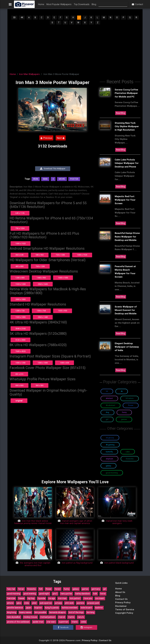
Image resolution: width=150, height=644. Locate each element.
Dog (107, 412)
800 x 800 (19, 385)
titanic (75, 622)
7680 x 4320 (21, 351)
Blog (94, 5)
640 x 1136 (20, 213)
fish (41, 589)
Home (41, 5)
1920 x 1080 (21, 317)
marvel (62, 617)
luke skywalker (14, 617)
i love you (88, 598)
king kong (12, 612)
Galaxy (108, 466)
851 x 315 (19, 374)
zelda (83, 622)
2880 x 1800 (21, 299)
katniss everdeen (70, 608)
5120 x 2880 (20, 340)
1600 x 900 (63, 311)
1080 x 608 (65, 363)
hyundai (42, 598)
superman (64, 622)
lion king (91, 612)
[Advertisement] (75, 47)
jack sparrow (46, 603)
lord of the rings (76, 612)
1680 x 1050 (63, 278)
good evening (30, 594)
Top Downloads (82, 5)
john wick (69, 603)
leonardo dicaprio (57, 612)
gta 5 (55, 594)
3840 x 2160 (21, 329)
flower (49, 589)
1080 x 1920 (21, 243)
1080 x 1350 (20, 363)
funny (67, 589)
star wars (51, 622)
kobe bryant (86, 608)
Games (124, 419)
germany (96, 589)
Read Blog (121, 113)
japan (29, 608)
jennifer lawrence (15, 608)
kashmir (99, 608)
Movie (62, 179)
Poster (74, 179)
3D (14, 17)
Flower (131, 405)
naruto (81, 617)
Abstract (109, 398)
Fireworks (130, 459)
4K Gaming (110, 445)
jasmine (80, 603)
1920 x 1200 (21, 284)
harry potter (66, 594)
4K (22, 17)
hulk (95, 594)
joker (34, 603)
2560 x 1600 (43, 284)
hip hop (31, 598)
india (27, 603)
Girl (107, 419)
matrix (71, 617)
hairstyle (11, 598)
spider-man (38, 622)
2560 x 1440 (43, 317)
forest (58, 589)
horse (103, 594)
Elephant (109, 459)
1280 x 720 (20, 311)
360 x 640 (19, 255)
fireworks (31, 589)
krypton (38, 608)
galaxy (76, 589)
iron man (62, 598)
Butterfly (109, 452)
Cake (128, 452)
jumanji (58, 603)
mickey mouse (30, 617)
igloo (19, 603)
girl (105, 589)
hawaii (21, 598)
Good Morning (112, 473)
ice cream (100, 598)
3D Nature (130, 398)
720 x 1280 (60, 255)
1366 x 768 (41, 311)
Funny (124, 412)
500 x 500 (40, 385)
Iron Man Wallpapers (29, 74)
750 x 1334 (20, 228)
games (85, 589)
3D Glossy (110, 438)
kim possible (40, 612)
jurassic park (93, 603)
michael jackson (48, 617)
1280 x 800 (20, 278)
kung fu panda (52, 608)
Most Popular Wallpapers (59, 5)
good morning (14, 594)
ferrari (21, 589)
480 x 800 (19, 266)
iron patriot (75, 598)
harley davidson (83, 594)
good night (44, 594)
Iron (36, 179)
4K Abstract (110, 405)
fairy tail (11, 589)
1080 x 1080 (43, 363)
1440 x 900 (41, 278)
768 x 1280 (40, 266)
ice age (52, 598)
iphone (10, 603)
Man (45, 179)
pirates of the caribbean (18, 622)
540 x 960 (40, 255)
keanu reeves (25, 612)
